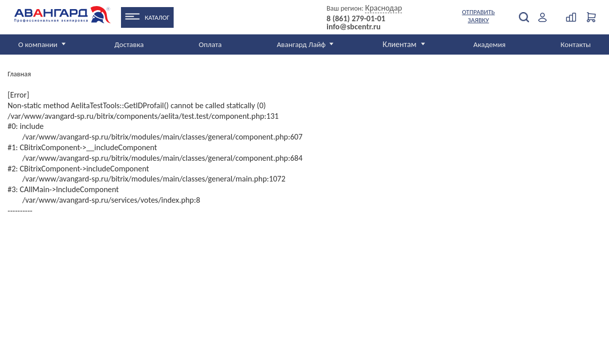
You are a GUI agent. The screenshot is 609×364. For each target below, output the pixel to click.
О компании (38, 44)
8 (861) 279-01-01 (356, 19)
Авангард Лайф (301, 44)
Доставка (129, 44)
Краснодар (383, 8)
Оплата (211, 44)
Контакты (576, 44)
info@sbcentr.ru (354, 27)
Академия (490, 44)
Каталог (157, 17)
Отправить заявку (479, 16)
